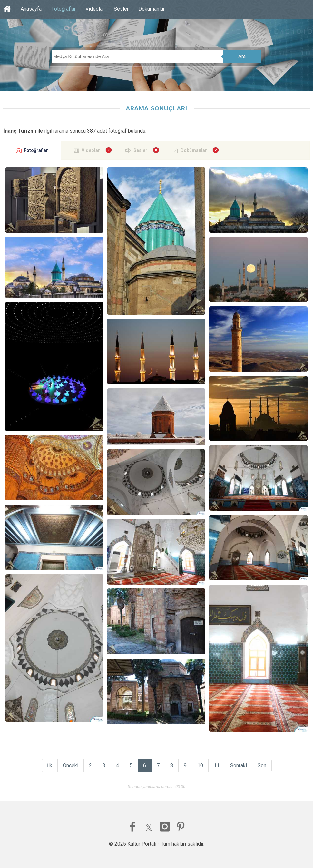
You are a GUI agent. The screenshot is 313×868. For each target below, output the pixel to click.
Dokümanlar (152, 9)
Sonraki (239, 766)
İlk (50, 766)
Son (262, 766)
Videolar (95, 9)
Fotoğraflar (64, 9)
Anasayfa (31, 9)
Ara (242, 56)
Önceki (71, 766)
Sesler (121, 9)
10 (200, 766)
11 (217, 766)
